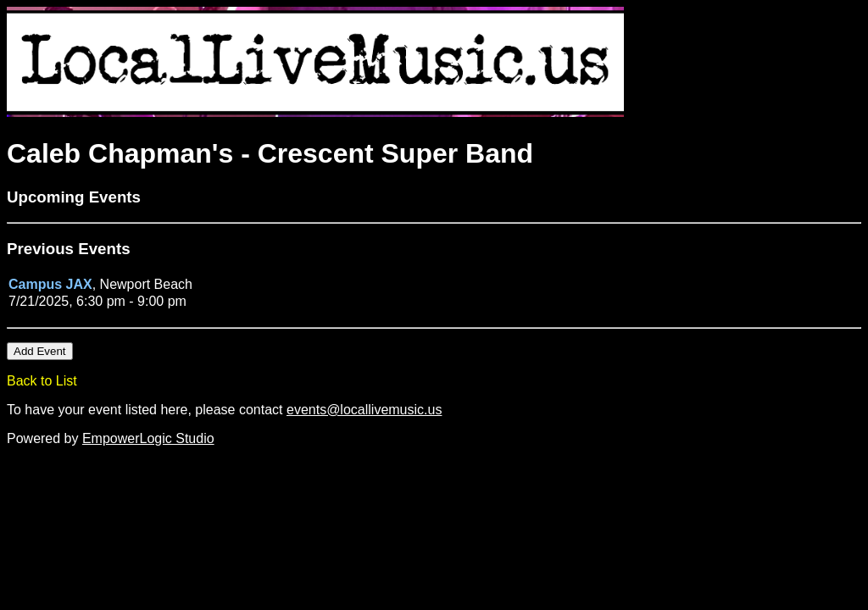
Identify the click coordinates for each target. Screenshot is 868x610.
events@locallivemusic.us (364, 410)
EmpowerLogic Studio (148, 438)
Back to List (42, 381)
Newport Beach (146, 284)
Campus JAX (50, 284)
